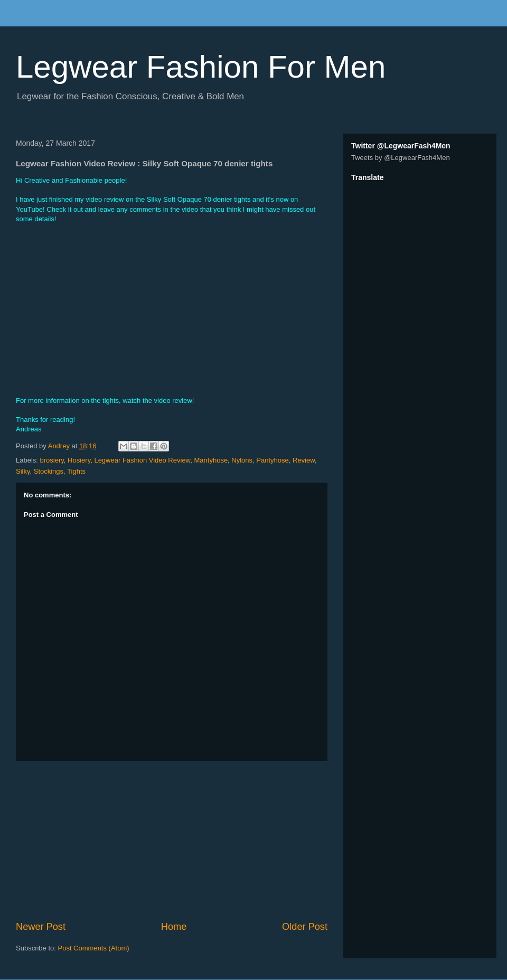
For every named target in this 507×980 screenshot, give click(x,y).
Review (304, 460)
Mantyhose (211, 460)
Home (174, 927)
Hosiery (79, 460)
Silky (23, 471)
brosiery (52, 460)
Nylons (242, 460)
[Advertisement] (172, 841)
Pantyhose (272, 460)
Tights (76, 471)
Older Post (305, 927)
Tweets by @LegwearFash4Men (401, 158)
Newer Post (41, 927)
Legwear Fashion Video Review (142, 460)
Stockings (49, 471)
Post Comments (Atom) (94, 948)
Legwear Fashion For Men (201, 67)
